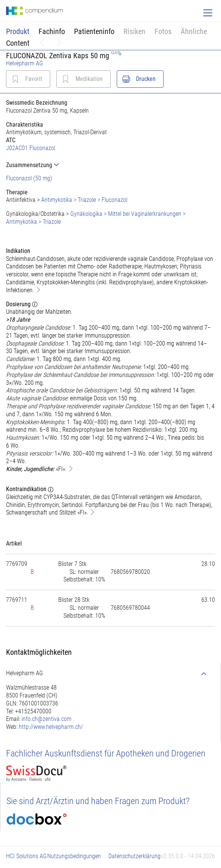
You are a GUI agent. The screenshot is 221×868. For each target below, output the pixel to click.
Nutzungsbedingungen (74, 856)
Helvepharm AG (25, 63)
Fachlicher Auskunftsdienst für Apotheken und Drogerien (106, 753)
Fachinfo (52, 31)
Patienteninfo (94, 31)
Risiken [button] (134, 31)
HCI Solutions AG (26, 856)
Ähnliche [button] (194, 31)
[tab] (110, 165)
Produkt (18, 31)
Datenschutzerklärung (134, 856)
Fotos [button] (163, 31)
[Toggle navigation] (208, 13)
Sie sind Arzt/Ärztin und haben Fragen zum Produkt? (98, 801)
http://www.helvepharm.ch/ (51, 727)
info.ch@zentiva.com (46, 719)
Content (18, 43)
